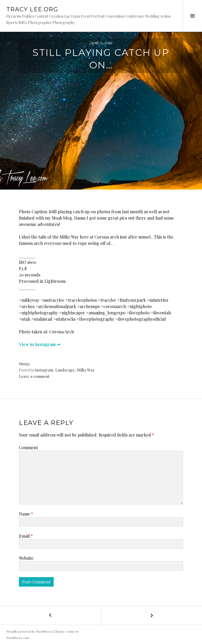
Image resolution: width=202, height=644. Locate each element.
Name (26, 514)
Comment (28, 447)
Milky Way (86, 370)
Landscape (65, 370)
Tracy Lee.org (32, 9)
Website (26, 558)
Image (25, 364)
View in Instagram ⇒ (40, 344)
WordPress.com (18, 638)
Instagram (44, 370)
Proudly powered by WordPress (29, 631)
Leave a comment (34, 376)
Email (26, 536)
